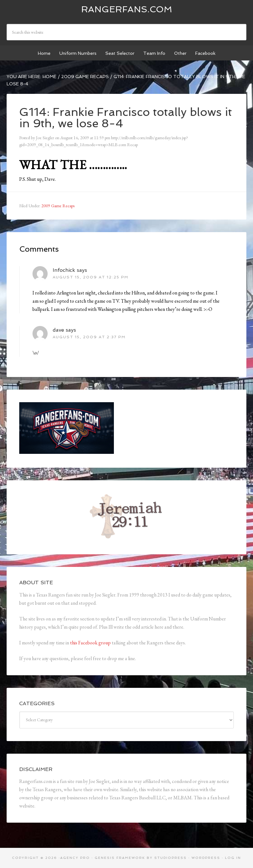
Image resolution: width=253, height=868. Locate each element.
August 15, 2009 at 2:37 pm (89, 337)
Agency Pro (75, 858)
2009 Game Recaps (58, 206)
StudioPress (171, 858)
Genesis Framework (120, 858)
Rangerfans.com (127, 9)
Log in (233, 858)
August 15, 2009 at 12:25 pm (91, 277)
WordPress (206, 858)
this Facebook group (90, 643)
